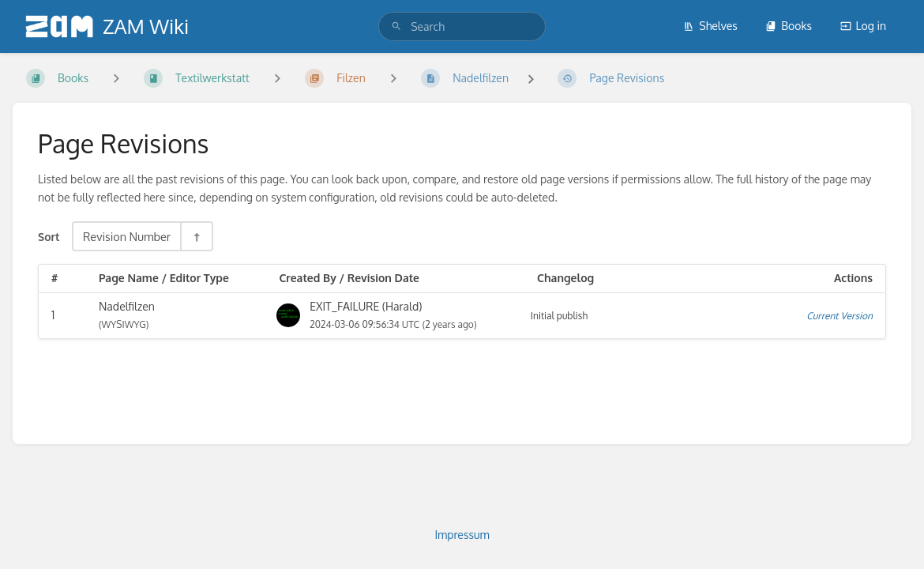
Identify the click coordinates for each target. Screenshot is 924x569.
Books (789, 26)
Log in (863, 26)
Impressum (462, 535)
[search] (462, 26)
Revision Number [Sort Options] (127, 236)
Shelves (710, 26)
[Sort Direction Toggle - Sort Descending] (196, 236)
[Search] (396, 26)
